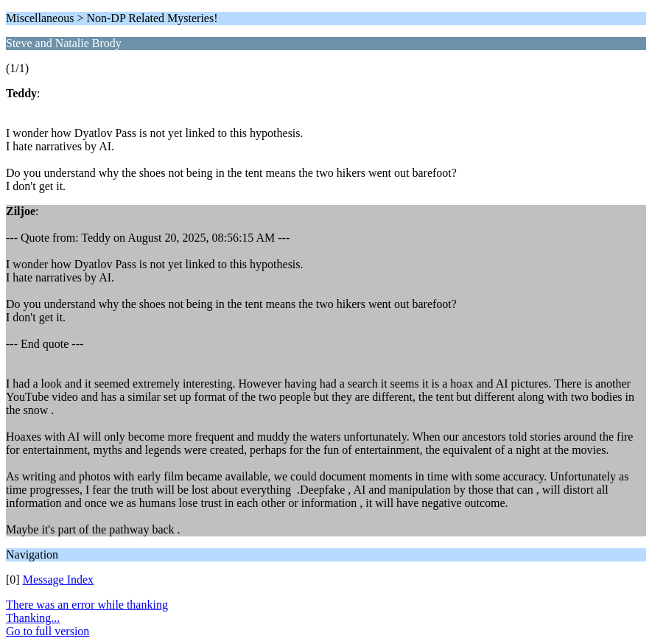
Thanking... (33, 618)
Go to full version (48, 631)
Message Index (58, 580)
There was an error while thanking (87, 605)
